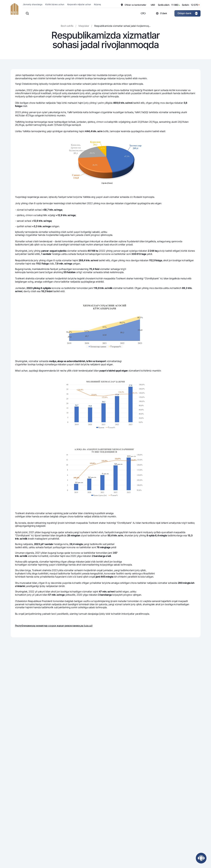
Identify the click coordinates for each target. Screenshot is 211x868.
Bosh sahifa (67, 26)
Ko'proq (97, 4)
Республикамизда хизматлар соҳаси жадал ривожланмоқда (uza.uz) (54, 626)
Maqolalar (84, 26)
